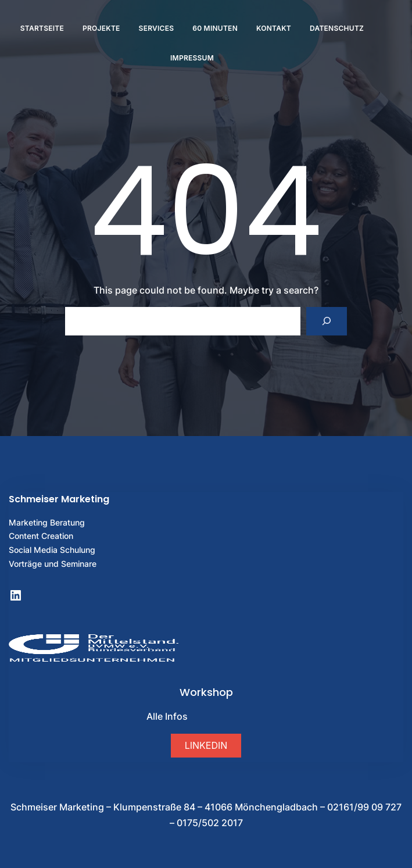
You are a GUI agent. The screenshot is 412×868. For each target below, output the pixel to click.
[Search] (327, 321)
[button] (206, 746)
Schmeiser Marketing (59, 499)
